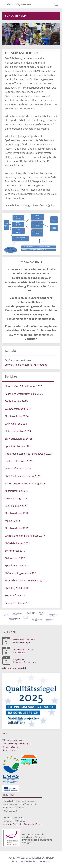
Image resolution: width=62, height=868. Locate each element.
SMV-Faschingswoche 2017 (20, 573)
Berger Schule (9, 750)
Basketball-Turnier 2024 (19, 461)
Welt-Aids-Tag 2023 (16, 498)
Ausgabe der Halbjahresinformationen (24, 661)
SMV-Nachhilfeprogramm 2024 (23, 476)
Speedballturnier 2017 (18, 565)
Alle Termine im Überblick (14, 668)
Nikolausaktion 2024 (17, 416)
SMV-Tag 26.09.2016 (17, 588)
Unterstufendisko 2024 (18, 431)
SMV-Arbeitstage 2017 (18, 543)
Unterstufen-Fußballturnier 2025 (24, 386)
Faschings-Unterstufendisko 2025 (24, 394)
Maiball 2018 (12, 521)
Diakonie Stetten (10, 747)
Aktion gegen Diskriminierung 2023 (25, 483)
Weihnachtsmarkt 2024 (18, 409)
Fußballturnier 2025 (16, 401)
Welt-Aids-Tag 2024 (16, 424)
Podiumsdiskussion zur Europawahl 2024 (29, 454)
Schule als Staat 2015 (17, 603)
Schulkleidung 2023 (16, 506)
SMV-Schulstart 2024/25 (19, 439)
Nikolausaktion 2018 (17, 513)
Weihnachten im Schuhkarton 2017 (25, 536)
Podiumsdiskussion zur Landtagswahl (23, 651)
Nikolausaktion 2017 (17, 528)
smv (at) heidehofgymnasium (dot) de (26, 365)
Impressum (18, 861)
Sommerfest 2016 (15, 595)
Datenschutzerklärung (37, 861)
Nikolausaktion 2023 (17, 491)
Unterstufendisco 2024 (18, 468)
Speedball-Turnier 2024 (18, 446)
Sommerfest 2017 (15, 551)
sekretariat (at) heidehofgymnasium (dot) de (23, 824)
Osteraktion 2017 (15, 558)
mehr (5, 733)
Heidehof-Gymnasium (18, 4)
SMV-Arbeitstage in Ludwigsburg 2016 (27, 580)
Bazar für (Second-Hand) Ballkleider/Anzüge (24, 641)
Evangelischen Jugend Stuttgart (17, 743)
